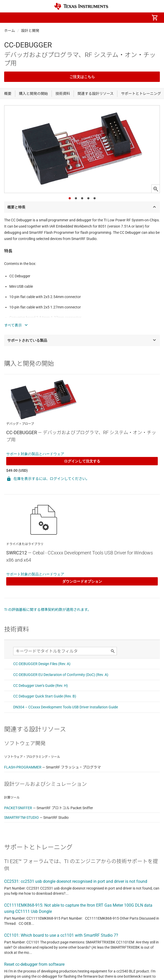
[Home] (81, 6)
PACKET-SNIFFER (18, 808)
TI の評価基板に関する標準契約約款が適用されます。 (48, 610)
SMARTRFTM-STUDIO (22, 817)
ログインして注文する (82, 461)
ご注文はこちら (82, 77)
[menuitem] (111, 18)
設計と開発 (30, 31)
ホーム (10, 31)
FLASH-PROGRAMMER (23, 767)
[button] (9, 18)
